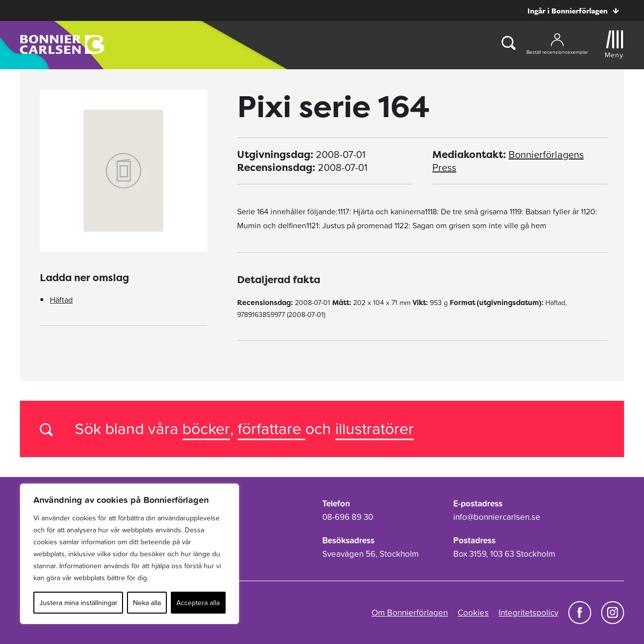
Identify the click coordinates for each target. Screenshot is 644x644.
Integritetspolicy (528, 613)
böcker (206, 428)
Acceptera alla (198, 603)
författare (271, 428)
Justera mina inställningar (78, 603)
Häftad (61, 300)
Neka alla (147, 603)
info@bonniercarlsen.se (497, 517)
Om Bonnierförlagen (410, 613)
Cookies (473, 613)
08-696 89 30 (348, 517)
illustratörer (375, 428)
